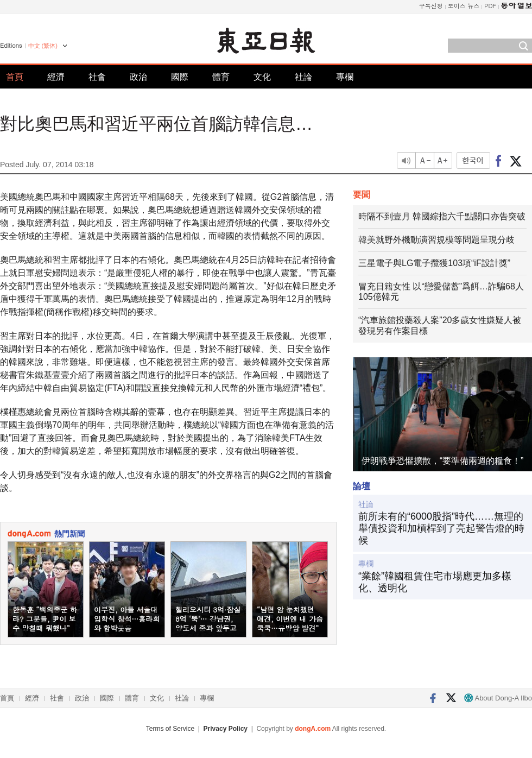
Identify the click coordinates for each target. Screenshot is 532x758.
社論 (303, 77)
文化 (262, 77)
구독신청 (431, 6)
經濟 (56, 77)
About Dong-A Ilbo (498, 698)
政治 (138, 77)
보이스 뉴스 (464, 6)
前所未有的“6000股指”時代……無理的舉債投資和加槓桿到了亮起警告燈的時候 (441, 528)
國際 (180, 77)
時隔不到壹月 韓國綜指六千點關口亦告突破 (442, 216)
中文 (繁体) (43, 46)
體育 (221, 77)
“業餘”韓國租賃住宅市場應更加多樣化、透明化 (435, 582)
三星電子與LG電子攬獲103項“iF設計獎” (434, 263)
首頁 (15, 77)
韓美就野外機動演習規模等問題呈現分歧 (436, 240)
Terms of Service (170, 729)
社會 (97, 77)
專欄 (345, 77)
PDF (490, 6)
